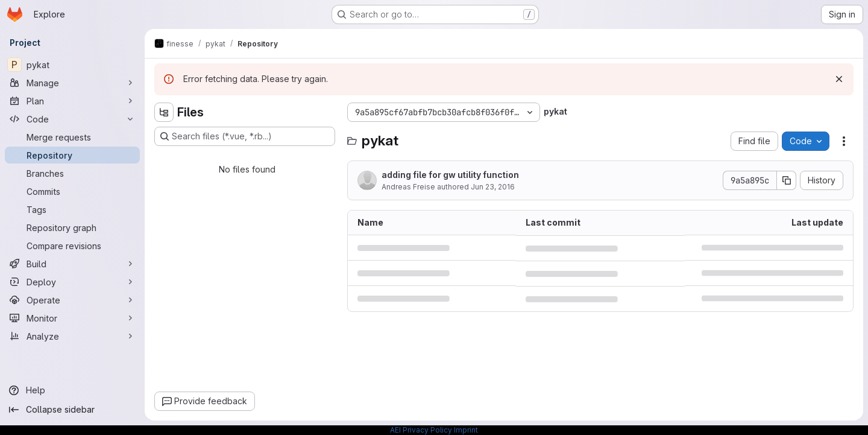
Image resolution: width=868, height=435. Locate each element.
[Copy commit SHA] (787, 180)
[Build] (72, 264)
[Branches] (72, 173)
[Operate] (72, 300)
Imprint (466, 430)
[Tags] (72, 209)
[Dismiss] (839, 79)
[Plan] (72, 101)
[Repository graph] (72, 227)
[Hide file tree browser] (164, 112)
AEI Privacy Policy (421, 430)
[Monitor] (72, 318)
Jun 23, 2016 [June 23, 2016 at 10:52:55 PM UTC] (493, 187)
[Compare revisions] (72, 246)
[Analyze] (72, 336)
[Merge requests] (72, 137)
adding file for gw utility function (450, 175)
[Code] (72, 119)
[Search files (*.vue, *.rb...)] (245, 136)
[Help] (72, 390)
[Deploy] (72, 282)
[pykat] (72, 65)
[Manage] (72, 83)
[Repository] (72, 155)
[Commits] (72, 191)
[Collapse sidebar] (72, 410)
